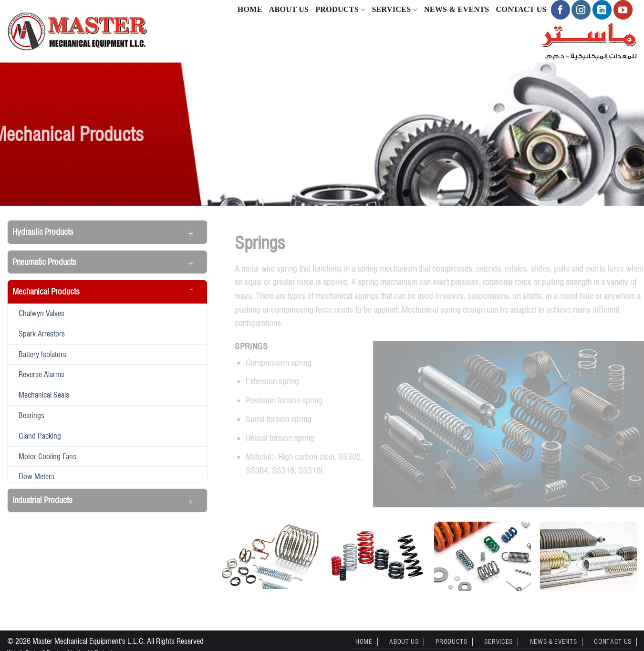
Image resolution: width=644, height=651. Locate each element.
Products (340, 10)
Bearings (31, 415)
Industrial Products (42, 500)
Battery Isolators (42, 354)
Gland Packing (40, 436)
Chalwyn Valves (42, 313)
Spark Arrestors (42, 334)
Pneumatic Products (44, 262)
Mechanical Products (46, 291)
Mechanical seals (44, 395)
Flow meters (36, 476)
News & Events (457, 9)
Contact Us (521, 9)
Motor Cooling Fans (47, 456)
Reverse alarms (42, 374)
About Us (289, 9)
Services (395, 10)
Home (250, 9)
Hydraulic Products (43, 232)
